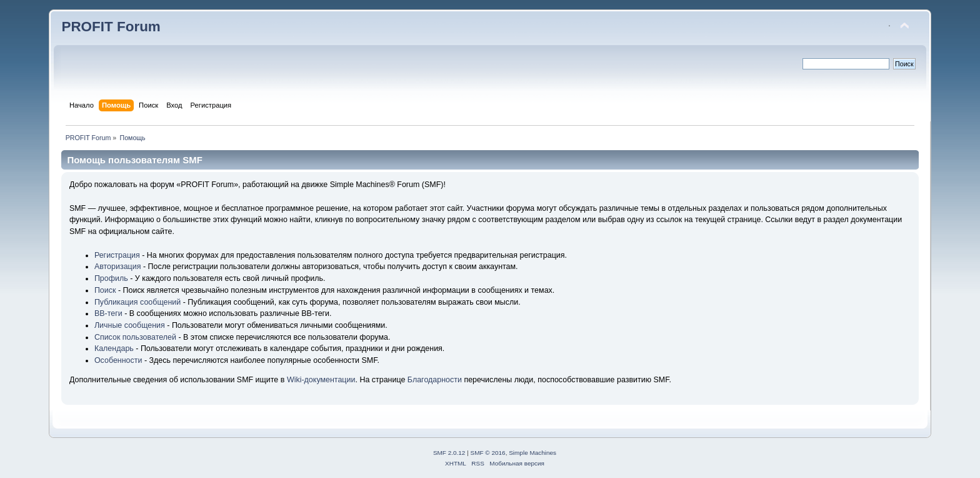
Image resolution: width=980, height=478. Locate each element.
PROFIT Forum (111, 27)
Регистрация (117, 255)
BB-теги (108, 313)
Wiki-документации (321, 380)
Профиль (111, 278)
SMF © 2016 (488, 453)
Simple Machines (532, 453)
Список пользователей (135, 337)
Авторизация (118, 267)
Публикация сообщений (137, 302)
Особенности (118, 360)
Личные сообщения (130, 325)
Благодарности (435, 380)
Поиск (105, 290)
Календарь (114, 348)
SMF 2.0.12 (449, 453)
